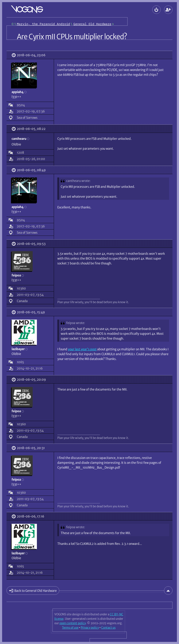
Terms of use (70, 628)
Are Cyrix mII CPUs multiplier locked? (72, 37)
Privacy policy (90, 628)
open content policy (73, 623)
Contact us (108, 628)
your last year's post (82, 349)
